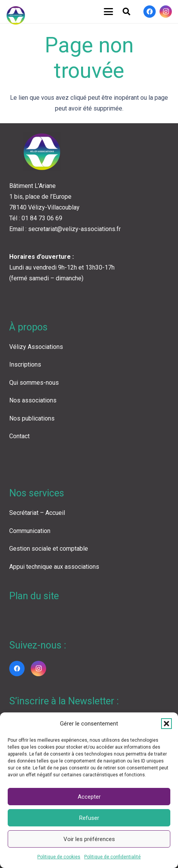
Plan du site (34, 596)
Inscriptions (25, 364)
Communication (30, 531)
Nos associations (33, 400)
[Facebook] (150, 12)
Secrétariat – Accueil (37, 513)
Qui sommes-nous (34, 383)
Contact (19, 436)
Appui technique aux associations (54, 567)
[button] (166, 724)
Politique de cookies (59, 857)
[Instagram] (166, 12)
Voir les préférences (89, 839)
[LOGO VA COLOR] (16, 15)
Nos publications (32, 418)
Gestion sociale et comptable (49, 549)
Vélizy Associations (36, 347)
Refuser (89, 818)
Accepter (89, 797)
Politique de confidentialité (112, 857)
